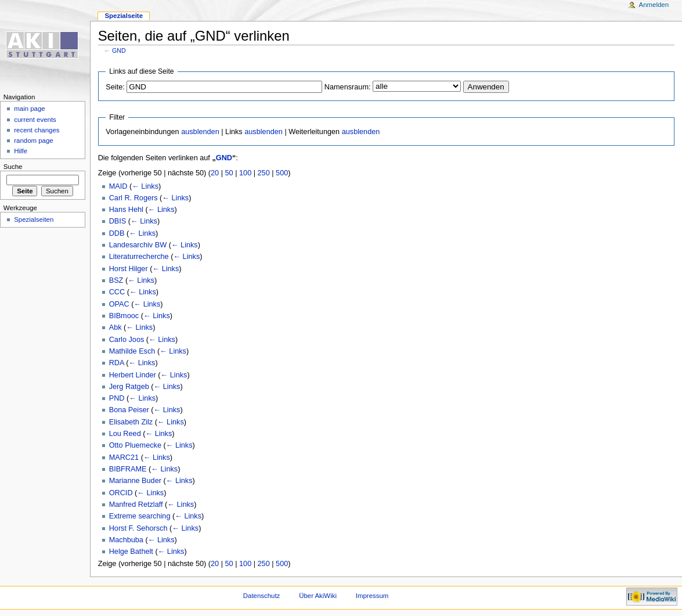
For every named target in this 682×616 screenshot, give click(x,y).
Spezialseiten (34, 219)
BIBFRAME (128, 469)
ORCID (121, 493)
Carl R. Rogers (133, 198)
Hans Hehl (126, 210)
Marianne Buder (135, 481)
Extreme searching (140, 516)
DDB (117, 233)
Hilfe (21, 151)
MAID (118, 186)
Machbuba (126, 540)
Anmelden (654, 5)
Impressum (372, 596)
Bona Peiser (129, 410)
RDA (117, 363)
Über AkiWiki (318, 596)
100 (245, 173)
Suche (13, 167)
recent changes (37, 130)
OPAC (119, 304)
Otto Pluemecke (135, 445)
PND (117, 398)
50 (229, 173)
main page (30, 109)
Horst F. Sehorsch (138, 528)
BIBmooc (124, 316)
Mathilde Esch (132, 351)
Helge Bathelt (131, 552)
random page (34, 141)
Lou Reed (125, 434)
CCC (117, 292)
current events (35, 120)
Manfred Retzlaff (136, 505)
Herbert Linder (133, 375)
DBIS (118, 221)
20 (215, 173)
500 (282, 173)
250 (264, 173)
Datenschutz (262, 596)
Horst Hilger (129, 269)
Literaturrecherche (139, 257)
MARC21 (124, 458)
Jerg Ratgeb (129, 387)
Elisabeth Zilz (131, 422)
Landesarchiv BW (138, 245)
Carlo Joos (127, 340)
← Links (145, 186)
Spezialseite (124, 16)
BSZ (116, 280)
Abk (116, 327)
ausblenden (200, 132)
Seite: (115, 87)
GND (119, 51)
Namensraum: (348, 87)
